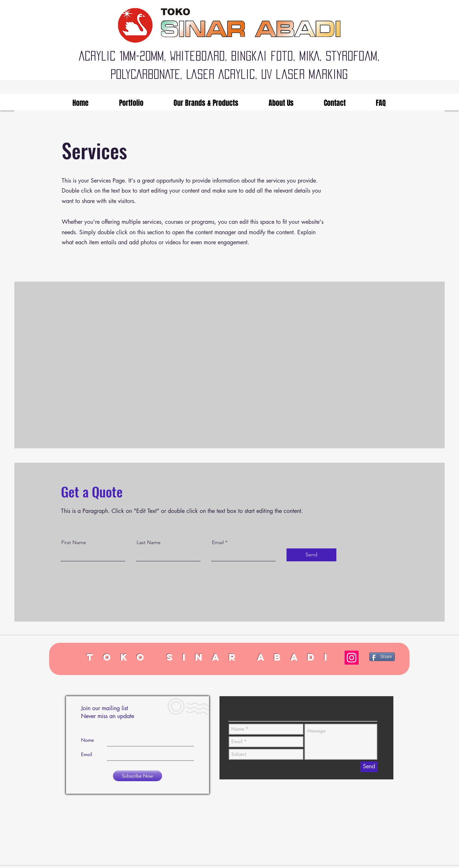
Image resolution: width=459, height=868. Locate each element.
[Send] (311, 555)
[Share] (382, 657)
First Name (74, 542)
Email (218, 542)
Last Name (149, 542)
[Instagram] (352, 658)
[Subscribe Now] (138, 776)
